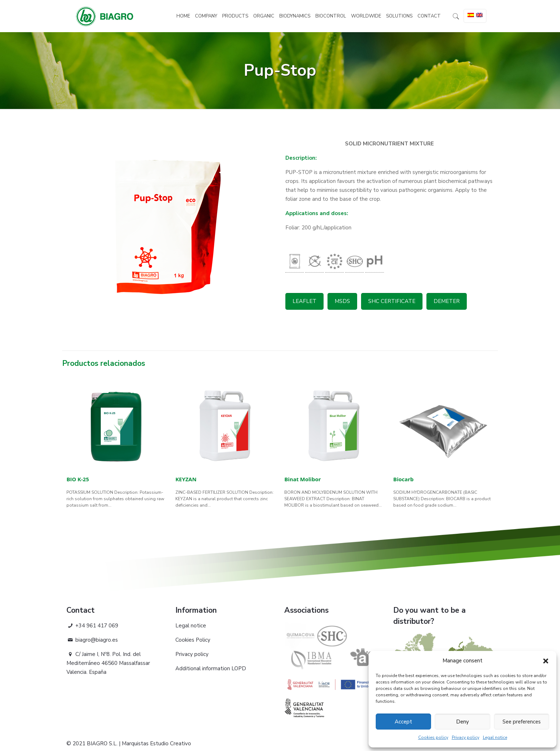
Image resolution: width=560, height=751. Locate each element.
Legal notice (495, 737)
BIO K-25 (78, 479)
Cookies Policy (193, 640)
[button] (546, 661)
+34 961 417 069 (92, 626)
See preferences (522, 722)
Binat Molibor (302, 479)
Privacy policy (466, 737)
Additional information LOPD (211, 668)
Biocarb (403, 479)
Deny (462, 722)
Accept (403, 722)
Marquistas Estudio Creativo (156, 743)
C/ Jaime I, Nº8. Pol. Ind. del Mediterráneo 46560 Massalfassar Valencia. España (108, 663)
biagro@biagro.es (92, 640)
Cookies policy (433, 737)
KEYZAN (186, 479)
